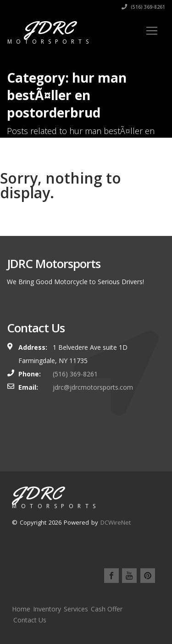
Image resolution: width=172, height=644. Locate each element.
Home (21, 609)
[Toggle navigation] (152, 31)
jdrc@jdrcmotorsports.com (93, 387)
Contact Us (30, 620)
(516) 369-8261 (143, 7)
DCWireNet (116, 522)
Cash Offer (107, 609)
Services (76, 609)
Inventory (47, 609)
